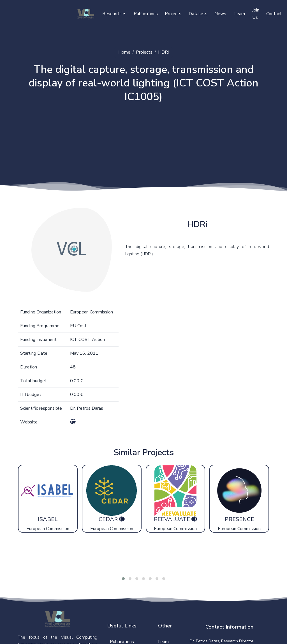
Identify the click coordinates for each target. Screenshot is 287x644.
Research (114, 14)
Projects (173, 14)
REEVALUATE (173, 522)
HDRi (163, 52)
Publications (146, 14)
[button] (123, 581)
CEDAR (109, 522)
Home (124, 52)
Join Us (256, 14)
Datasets (198, 14)
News (220, 14)
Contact (274, 14)
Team (239, 14)
